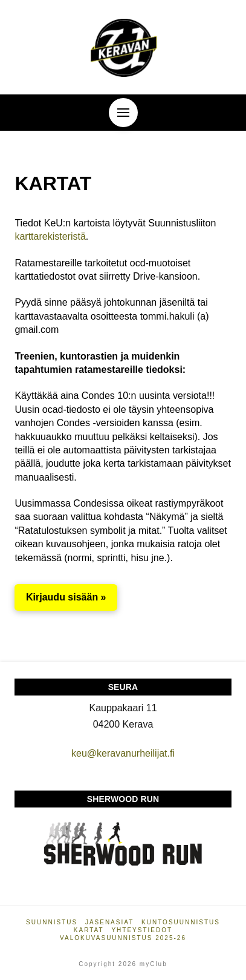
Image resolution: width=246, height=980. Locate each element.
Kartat (89, 930)
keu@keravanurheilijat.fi (123, 753)
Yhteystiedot (142, 930)
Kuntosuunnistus (181, 922)
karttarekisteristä (50, 236)
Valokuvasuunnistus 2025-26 (123, 938)
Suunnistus (52, 922)
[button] (123, 113)
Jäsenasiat (109, 922)
